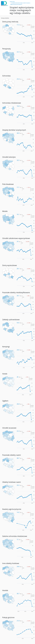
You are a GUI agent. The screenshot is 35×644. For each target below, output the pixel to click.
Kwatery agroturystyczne (12, 509)
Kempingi (6, 347)
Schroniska (6, 76)
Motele (5, 211)
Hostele (5, 590)
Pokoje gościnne (8, 617)
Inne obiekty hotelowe (11, 563)
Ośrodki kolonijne (9, 157)
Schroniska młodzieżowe (12, 103)
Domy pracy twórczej (10, 22)
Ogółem (5, 401)
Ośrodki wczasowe (9, 428)
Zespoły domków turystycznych (14, 130)
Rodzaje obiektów (5, 18)
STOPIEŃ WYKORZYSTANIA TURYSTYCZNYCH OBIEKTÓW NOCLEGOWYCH (20, 4)
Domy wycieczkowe (10, 265)
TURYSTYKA (12, 2)
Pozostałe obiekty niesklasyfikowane (16, 293)
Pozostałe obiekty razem (12, 455)
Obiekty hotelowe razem (12, 482)
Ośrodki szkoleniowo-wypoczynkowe (16, 238)
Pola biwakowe (8, 184)
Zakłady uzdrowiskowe (11, 320)
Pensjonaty (6, 49)
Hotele (5, 374)
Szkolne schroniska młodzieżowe (15, 536)
